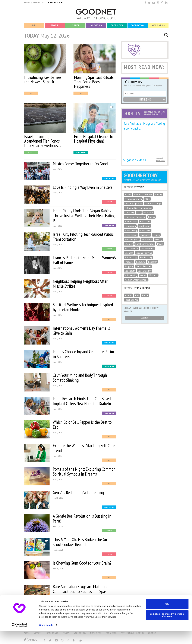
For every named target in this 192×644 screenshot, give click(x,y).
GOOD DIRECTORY (56, 2)
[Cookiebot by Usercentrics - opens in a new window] (19, 638)
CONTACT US (39, 2)
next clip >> (161, 158)
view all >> (161, 161)
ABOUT (27, 2)
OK (167, 617)
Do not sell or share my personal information (167, 628)
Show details (46, 638)
